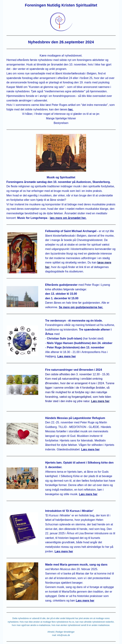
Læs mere (83, 601)
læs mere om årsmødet (65, 218)
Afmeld (51, 632)
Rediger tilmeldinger (65, 632)
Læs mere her (100, 401)
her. (71, 109)
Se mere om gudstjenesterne (78, 307)
